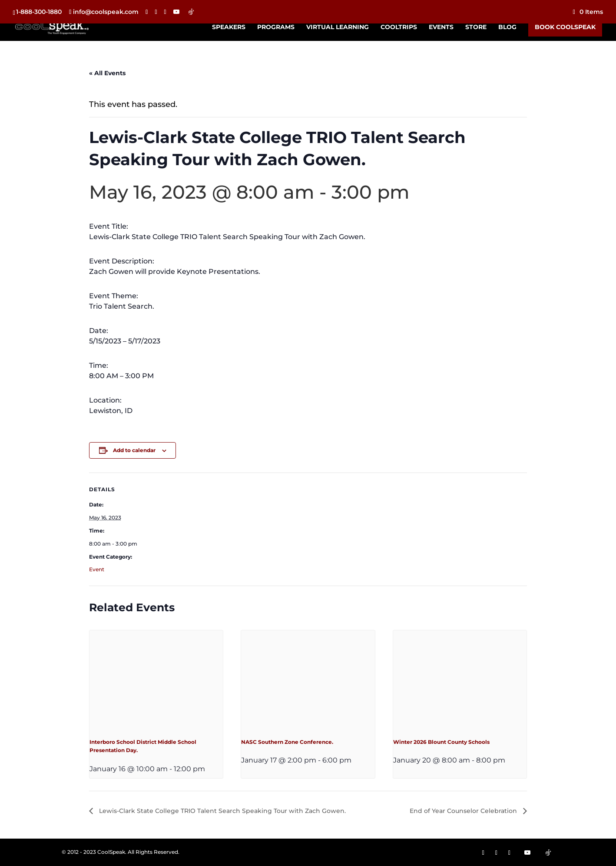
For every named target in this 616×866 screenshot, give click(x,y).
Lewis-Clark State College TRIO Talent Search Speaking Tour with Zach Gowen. (222, 811)
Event (97, 569)
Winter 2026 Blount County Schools (441, 742)
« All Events (107, 73)
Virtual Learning (338, 27)
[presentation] (156, 680)
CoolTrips (399, 27)
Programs (276, 27)
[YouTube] (176, 12)
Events (441, 27)
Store (476, 27)
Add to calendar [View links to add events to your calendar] (134, 450)
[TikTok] (191, 12)
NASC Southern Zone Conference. (287, 742)
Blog (507, 27)
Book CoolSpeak (565, 27)
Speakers (229, 27)
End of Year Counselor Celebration (464, 811)
